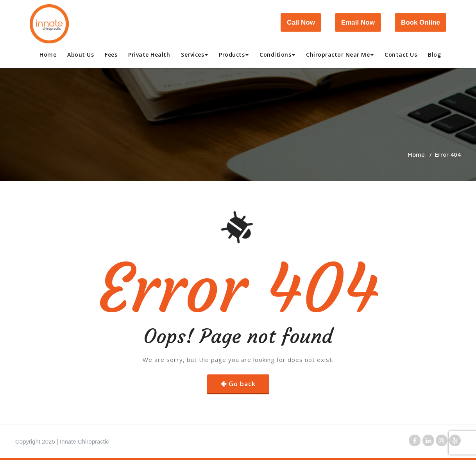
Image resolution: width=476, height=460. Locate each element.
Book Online (421, 22)
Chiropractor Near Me (340, 55)
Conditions (277, 55)
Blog (434, 55)
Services (194, 55)
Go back (242, 384)
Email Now (358, 22)
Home (48, 55)
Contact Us (401, 55)
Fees (111, 55)
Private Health (149, 55)
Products (234, 55)
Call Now (301, 22)
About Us (81, 55)
